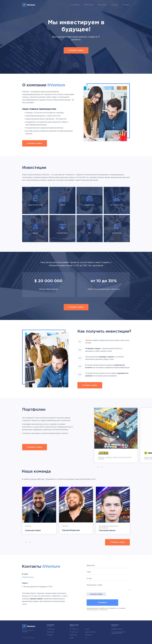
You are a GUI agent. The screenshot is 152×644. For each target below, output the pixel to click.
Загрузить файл (96, 594)
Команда (115, 5)
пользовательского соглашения (97, 610)
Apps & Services (90, 632)
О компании (75, 5)
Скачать (89, 340)
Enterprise (88, 635)
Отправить (102, 603)
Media (72, 638)
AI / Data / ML (74, 629)
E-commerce (74, 632)
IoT (86, 638)
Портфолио (102, 5)
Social (87, 629)
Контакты (126, 5)
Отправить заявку (76, 50)
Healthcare (73, 635)
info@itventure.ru (28, 577)
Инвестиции (89, 5)
